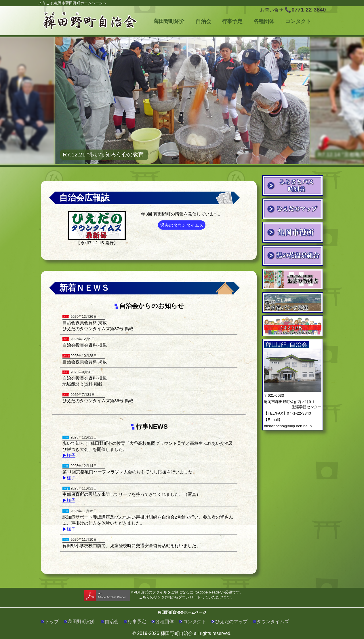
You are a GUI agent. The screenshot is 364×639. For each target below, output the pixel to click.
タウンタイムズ (273, 622)
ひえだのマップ (231, 622)
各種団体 (264, 21)
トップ (52, 622)
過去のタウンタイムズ (182, 225)
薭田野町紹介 (169, 21)
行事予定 (232, 21)
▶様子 (69, 455)
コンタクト (298, 21)
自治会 (203, 21)
